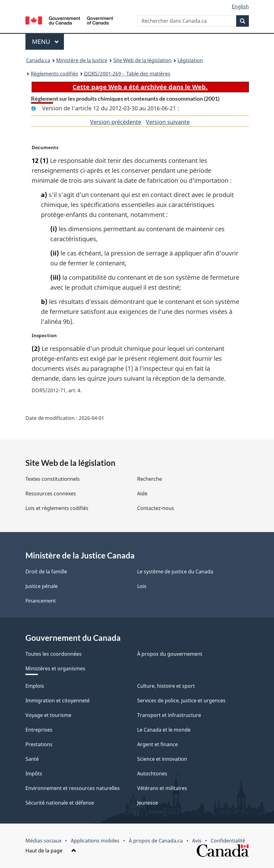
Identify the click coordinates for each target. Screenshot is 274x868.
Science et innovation (162, 759)
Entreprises (39, 730)
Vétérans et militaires (162, 788)
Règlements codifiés (54, 74)
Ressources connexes (51, 494)
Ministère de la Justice (82, 60)
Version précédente (116, 122)
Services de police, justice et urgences (181, 700)
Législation (190, 60)
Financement (41, 601)
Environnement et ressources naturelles (73, 788)
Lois (142, 586)
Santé (32, 759)
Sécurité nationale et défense (60, 803)
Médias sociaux (43, 841)
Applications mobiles (95, 841)
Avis (197, 841)
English (240, 7)
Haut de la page (51, 851)
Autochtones (152, 774)
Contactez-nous (156, 508)
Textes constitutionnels (53, 479)
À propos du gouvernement (170, 654)
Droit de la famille (46, 572)
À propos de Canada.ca (156, 841)
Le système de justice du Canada (175, 572)
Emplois (35, 686)
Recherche (150, 479)
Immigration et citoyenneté (58, 700)
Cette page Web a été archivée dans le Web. (140, 87)
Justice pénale (42, 586)
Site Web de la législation (142, 60)
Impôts (34, 774)
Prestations (39, 744)
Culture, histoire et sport (166, 686)
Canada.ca (38, 60)
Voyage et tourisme (48, 715)
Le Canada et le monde (164, 730)
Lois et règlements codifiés (57, 508)
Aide (142, 494)
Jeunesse (148, 803)
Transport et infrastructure (169, 715)
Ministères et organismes (55, 668)
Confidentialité (228, 841)
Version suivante (168, 122)
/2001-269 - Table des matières (127, 74)
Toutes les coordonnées (54, 654)
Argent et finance (157, 744)
